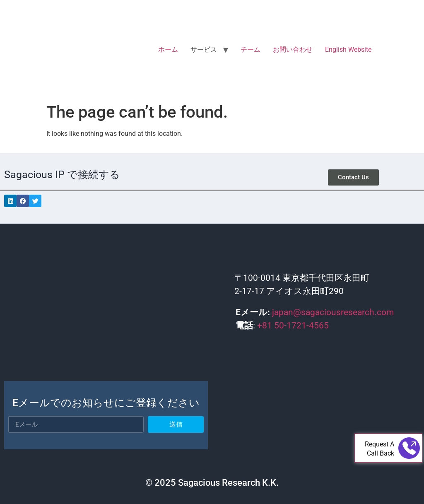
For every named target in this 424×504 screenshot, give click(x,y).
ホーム (168, 49)
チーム (251, 49)
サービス (204, 49)
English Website (348, 49)
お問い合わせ (293, 49)
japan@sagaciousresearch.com (333, 312)
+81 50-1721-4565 (293, 326)
